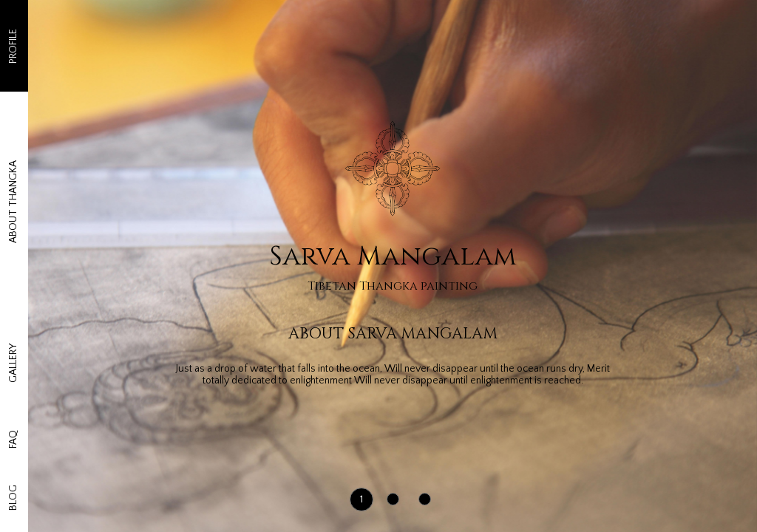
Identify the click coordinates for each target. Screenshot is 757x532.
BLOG (13, 479)
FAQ (13, 373)
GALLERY (13, 266)
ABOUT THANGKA (13, 160)
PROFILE (13, 54)
